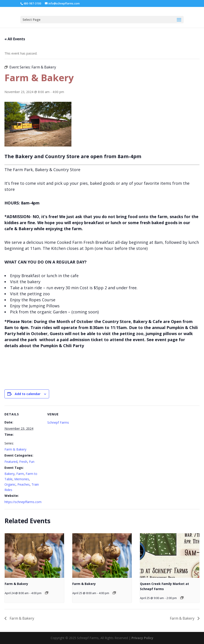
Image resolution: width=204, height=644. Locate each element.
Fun (32, 462)
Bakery (9, 474)
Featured (11, 462)
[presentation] (34, 556)
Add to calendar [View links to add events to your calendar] (28, 394)
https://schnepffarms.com (23, 502)
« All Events (15, 39)
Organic (10, 484)
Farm (20, 474)
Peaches (24, 484)
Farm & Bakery (15, 449)
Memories (22, 479)
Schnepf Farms (58, 422)
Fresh (23, 462)
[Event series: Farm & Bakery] (47, 593)
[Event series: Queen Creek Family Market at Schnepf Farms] (182, 598)
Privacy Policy (142, 638)
